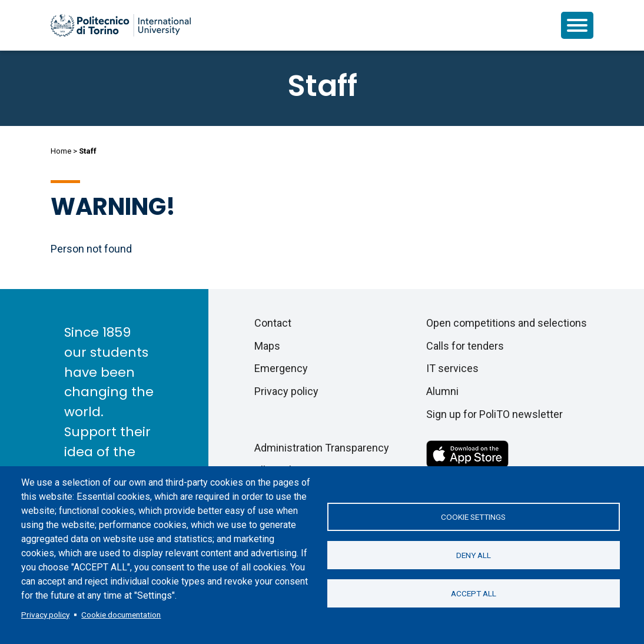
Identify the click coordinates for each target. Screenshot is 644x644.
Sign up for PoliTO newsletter (494, 414)
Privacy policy (45, 615)
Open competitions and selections (507, 323)
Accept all (474, 593)
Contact (273, 323)
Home (61, 151)
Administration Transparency (322, 448)
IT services (452, 368)
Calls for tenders (465, 346)
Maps (267, 346)
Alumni (442, 391)
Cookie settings (473, 517)
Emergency (281, 368)
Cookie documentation (121, 615)
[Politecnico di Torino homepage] (121, 25)
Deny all (474, 555)
